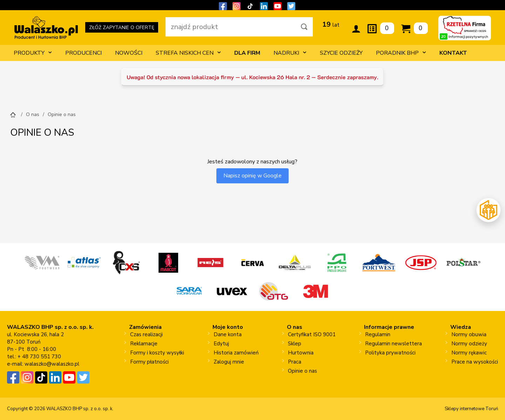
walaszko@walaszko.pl (52, 364)
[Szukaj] (304, 27)
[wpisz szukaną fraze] (231, 27)
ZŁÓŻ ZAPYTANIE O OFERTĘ (122, 29)
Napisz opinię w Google (252, 176)
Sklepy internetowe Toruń (471, 409)
